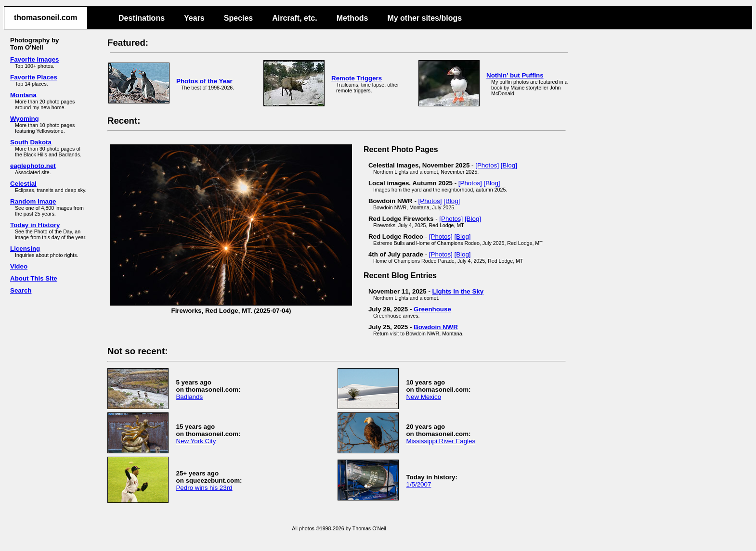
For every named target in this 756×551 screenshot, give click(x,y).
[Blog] (509, 165)
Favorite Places (34, 77)
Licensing (25, 249)
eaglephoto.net (33, 166)
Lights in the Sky (458, 291)
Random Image (33, 201)
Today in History (35, 225)
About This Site (34, 278)
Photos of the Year (204, 81)
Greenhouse (432, 309)
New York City (196, 441)
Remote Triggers (357, 78)
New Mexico (424, 397)
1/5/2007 (418, 484)
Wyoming (25, 119)
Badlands (189, 397)
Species (238, 18)
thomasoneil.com (46, 18)
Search (21, 290)
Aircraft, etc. (294, 18)
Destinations (142, 18)
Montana (23, 95)
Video (19, 266)
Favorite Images (34, 59)
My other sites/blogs (424, 18)
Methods (352, 18)
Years (194, 18)
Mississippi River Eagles (441, 441)
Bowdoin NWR (436, 327)
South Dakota (31, 142)
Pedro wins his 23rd (204, 488)
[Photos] (487, 165)
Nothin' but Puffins (515, 75)
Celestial (23, 184)
